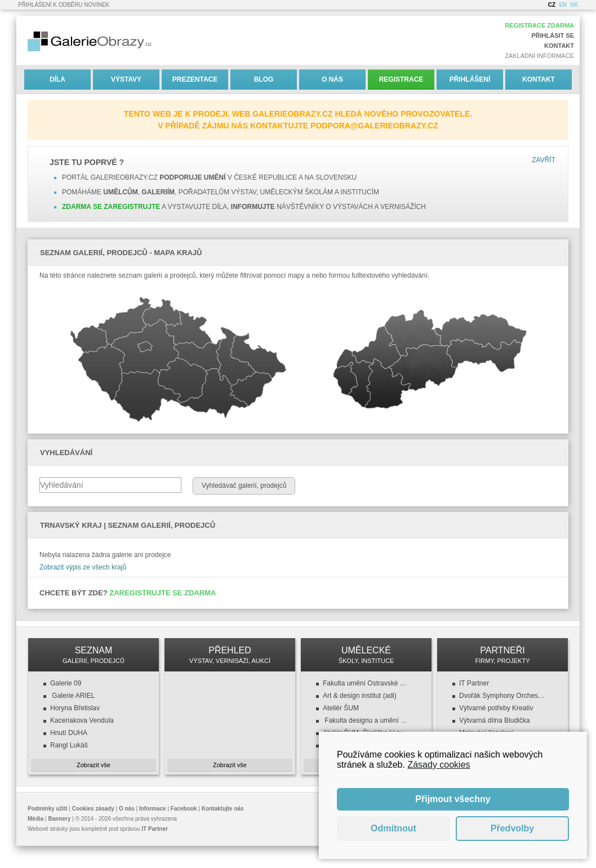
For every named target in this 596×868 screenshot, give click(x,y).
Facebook (184, 809)
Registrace (401, 79)
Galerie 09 (66, 683)
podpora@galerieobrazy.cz (374, 126)
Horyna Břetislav (75, 708)
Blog (264, 79)
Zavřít (544, 160)
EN (563, 5)
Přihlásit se (553, 35)
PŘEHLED (230, 655)
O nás (332, 79)
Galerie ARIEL (72, 696)
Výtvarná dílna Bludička (494, 720)
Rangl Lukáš (69, 745)
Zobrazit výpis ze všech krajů (83, 567)
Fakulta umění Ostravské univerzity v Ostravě (366, 683)
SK (574, 5)
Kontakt (559, 46)
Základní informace (539, 56)
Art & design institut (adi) (360, 696)
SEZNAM (94, 655)
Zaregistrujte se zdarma (163, 593)
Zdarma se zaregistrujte (111, 207)
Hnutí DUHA (69, 733)
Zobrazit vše (94, 765)
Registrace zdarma (539, 25)
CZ (552, 5)
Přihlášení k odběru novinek (64, 5)
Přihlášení (470, 79)
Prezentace (195, 79)
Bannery (60, 819)
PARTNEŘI (502, 655)
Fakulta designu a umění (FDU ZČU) (366, 720)
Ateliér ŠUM (341, 708)
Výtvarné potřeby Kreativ (496, 708)
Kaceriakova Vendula (82, 720)
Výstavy (126, 79)
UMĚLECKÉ (366, 655)
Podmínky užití (48, 809)
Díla (57, 79)
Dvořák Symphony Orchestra (502, 696)
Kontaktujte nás (223, 809)
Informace (153, 809)
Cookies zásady (93, 809)
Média (35, 819)
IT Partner (474, 683)
